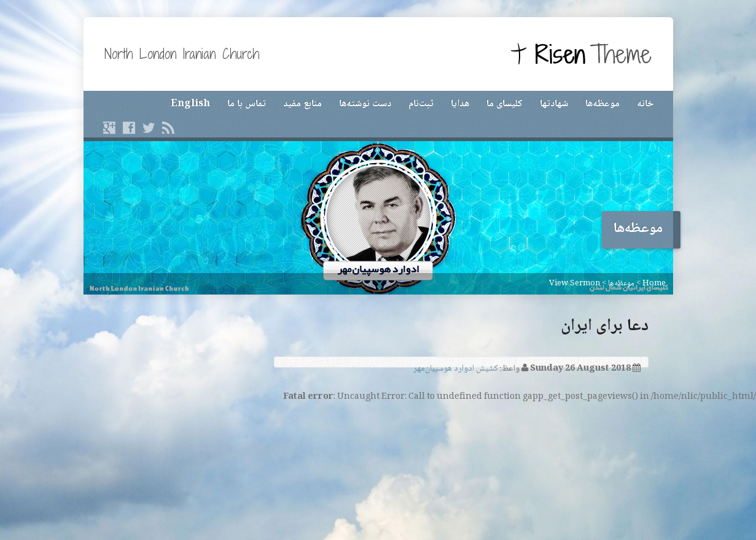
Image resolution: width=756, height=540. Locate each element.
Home (654, 283)
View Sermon (575, 283)
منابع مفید (302, 104)
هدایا (460, 104)
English (190, 104)
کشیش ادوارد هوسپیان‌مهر (456, 369)
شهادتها (554, 104)
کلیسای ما (505, 104)
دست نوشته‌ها (365, 104)
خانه (645, 104)
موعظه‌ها (602, 104)
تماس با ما (247, 104)
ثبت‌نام (421, 104)
